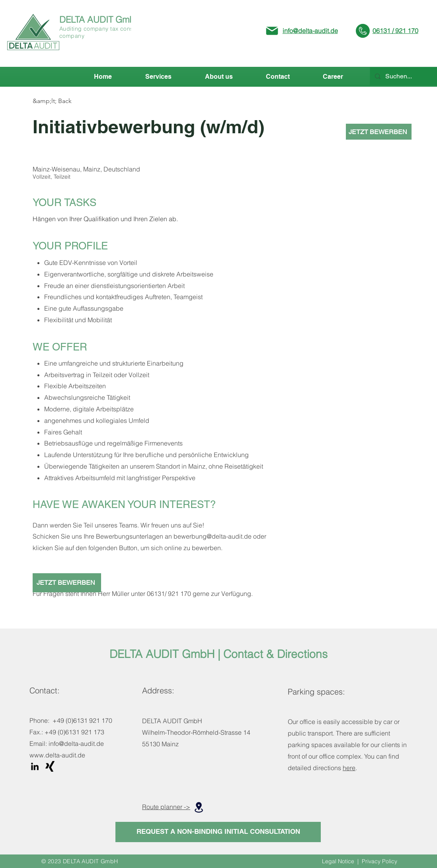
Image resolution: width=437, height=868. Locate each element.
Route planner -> (166, 807)
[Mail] (272, 31)
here (349, 768)
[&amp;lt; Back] (61, 101)
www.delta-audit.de (57, 755)
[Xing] (50, 766)
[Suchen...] (411, 77)
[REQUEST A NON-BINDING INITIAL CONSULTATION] (218, 832)
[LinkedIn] (35, 766)
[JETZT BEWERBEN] (379, 132)
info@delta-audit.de (310, 31)
